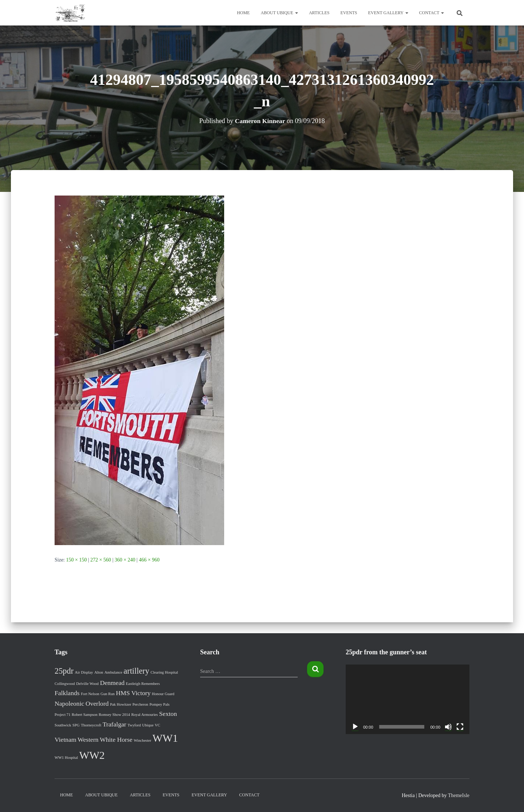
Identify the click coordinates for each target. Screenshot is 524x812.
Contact (432, 13)
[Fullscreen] (460, 727)
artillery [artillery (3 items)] (137, 671)
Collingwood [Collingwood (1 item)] (65, 684)
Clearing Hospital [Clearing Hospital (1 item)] (164, 672)
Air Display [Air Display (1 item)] (84, 672)
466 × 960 (149, 560)
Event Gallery (388, 13)
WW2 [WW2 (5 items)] (92, 755)
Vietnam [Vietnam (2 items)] (65, 740)
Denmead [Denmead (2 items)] (112, 683)
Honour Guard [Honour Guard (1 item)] (163, 694)
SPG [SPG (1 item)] (76, 725)
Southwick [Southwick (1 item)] (63, 725)
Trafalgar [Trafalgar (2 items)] (114, 724)
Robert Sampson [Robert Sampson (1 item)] (85, 715)
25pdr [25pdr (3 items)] (64, 671)
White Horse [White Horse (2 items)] (116, 740)
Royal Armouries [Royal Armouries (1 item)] (145, 715)
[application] (408, 699)
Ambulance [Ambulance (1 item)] (113, 672)
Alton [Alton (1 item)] (99, 672)
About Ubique (279, 13)
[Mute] (448, 727)
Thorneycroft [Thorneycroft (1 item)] (91, 725)
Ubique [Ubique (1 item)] (148, 725)
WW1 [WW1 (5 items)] (165, 738)
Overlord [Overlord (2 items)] (97, 703)
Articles (319, 13)
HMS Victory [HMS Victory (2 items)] (133, 693)
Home (243, 13)
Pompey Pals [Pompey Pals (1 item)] (160, 704)
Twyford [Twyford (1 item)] (134, 725)
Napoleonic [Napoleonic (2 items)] (69, 703)
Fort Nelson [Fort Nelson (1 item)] (90, 694)
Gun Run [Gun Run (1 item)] (108, 694)
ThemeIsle (459, 795)
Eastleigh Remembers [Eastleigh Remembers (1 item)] (143, 684)
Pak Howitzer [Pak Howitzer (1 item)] (120, 704)
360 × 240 (125, 560)
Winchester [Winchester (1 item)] (142, 740)
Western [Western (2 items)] (88, 740)
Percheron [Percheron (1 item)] (140, 704)
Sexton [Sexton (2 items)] (168, 714)
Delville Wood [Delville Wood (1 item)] (87, 684)
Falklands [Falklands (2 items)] (67, 693)
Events (349, 13)
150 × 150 (77, 560)
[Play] (355, 727)
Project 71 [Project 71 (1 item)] (63, 715)
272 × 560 (101, 560)
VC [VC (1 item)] (157, 725)
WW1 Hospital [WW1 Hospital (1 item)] (66, 758)
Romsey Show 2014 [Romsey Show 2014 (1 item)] (114, 715)
